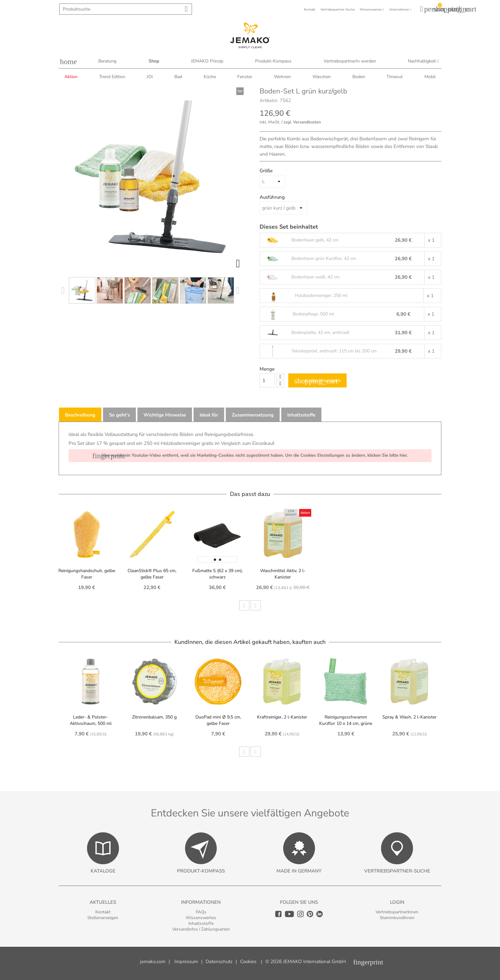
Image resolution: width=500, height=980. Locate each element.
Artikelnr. (269, 100)
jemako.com (153, 962)
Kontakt (103, 912)
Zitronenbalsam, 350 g (154, 717)
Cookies (248, 962)
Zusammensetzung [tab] (253, 415)
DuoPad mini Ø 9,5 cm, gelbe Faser (218, 720)
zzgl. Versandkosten (302, 122)
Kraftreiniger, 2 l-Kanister (282, 717)
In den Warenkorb (317, 381)
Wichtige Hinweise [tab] (165, 415)
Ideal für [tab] (209, 415)
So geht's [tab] (119, 415)
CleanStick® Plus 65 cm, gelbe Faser (152, 574)
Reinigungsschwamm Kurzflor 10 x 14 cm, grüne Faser (346, 723)
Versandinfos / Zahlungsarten (201, 929)
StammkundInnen (397, 918)
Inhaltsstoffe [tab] (301, 415)
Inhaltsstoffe (201, 923)
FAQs (201, 912)
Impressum (186, 962)
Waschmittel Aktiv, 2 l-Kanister (283, 574)
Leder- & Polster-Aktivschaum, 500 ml (91, 720)
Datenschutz (219, 962)
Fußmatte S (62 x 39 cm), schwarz (217, 574)
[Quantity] (267, 380)
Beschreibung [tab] (80, 415)
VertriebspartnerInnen (397, 912)
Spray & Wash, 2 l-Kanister (409, 717)
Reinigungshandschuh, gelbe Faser (87, 574)
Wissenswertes (201, 918)
